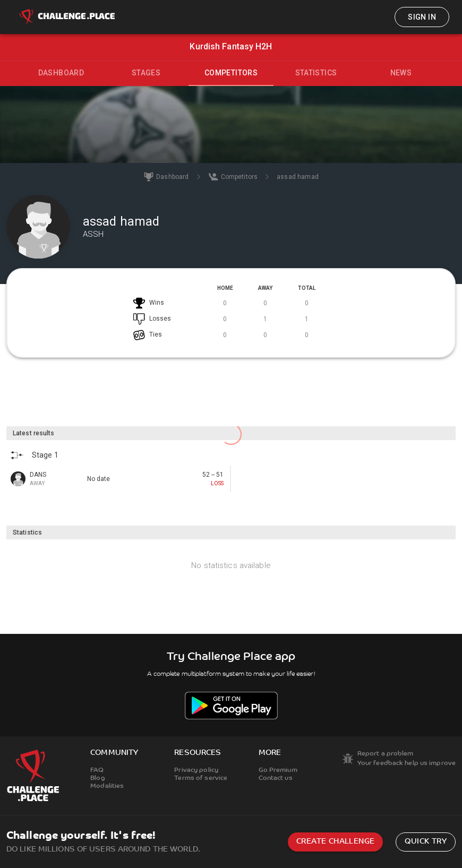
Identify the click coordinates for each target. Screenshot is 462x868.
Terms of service (201, 778)
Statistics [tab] (316, 73)
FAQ (97, 770)
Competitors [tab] (231, 73)
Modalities (107, 786)
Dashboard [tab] (61, 73)
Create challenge (335, 842)
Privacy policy (196, 770)
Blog (97, 778)
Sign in (422, 17)
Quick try (426, 842)
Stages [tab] (146, 73)
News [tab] (401, 73)
